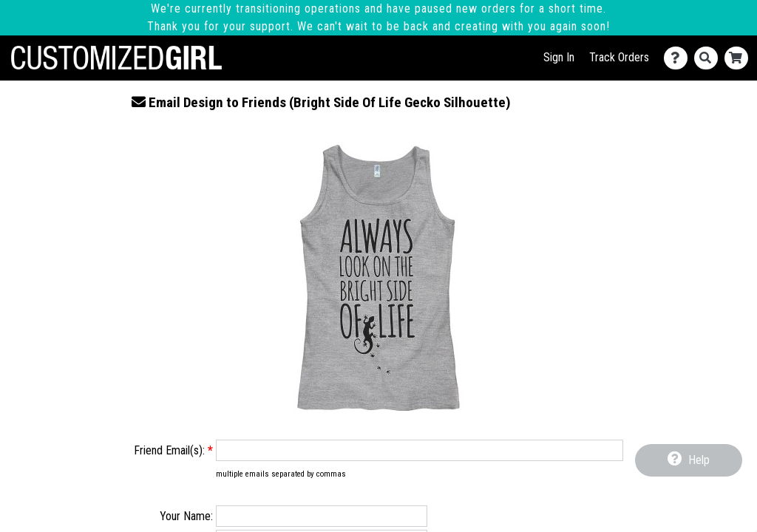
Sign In (559, 57)
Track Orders (619, 57)
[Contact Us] (679, 58)
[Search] (709, 58)
